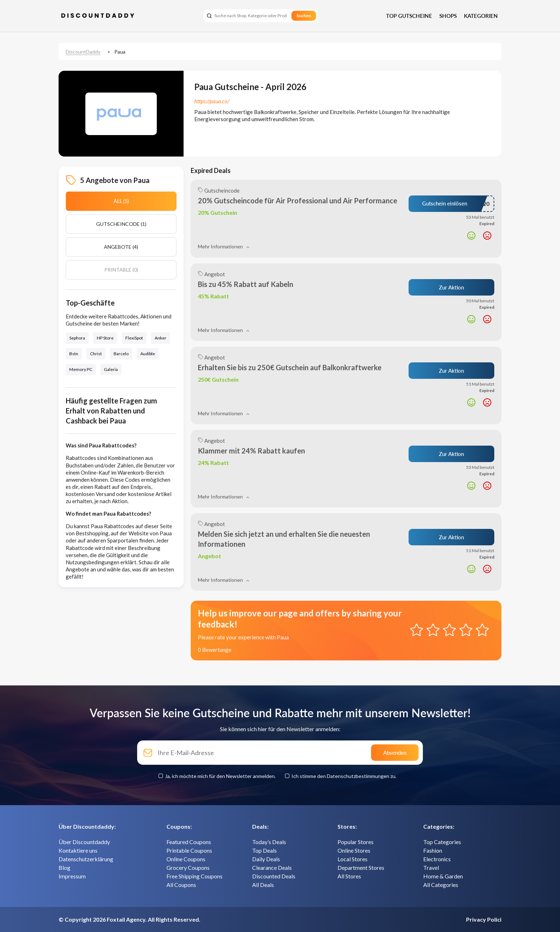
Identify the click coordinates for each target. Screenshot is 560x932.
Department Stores (361, 867)
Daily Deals (266, 859)
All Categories (441, 885)
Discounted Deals (274, 876)
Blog (64, 867)
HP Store (105, 338)
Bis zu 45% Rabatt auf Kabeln (246, 284)
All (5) (121, 201)
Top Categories (442, 842)
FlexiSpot (134, 338)
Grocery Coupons (188, 867)
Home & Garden (443, 876)
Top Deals (264, 850)
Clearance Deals (272, 867)
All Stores (349, 876)
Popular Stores (356, 842)
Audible (148, 354)
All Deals (263, 885)
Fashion (433, 850)
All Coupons (181, 885)
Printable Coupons (189, 850)
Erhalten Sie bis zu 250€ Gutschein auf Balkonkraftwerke (290, 367)
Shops (448, 16)
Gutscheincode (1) (121, 224)
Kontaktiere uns (78, 850)
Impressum (72, 876)
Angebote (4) (121, 247)
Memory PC (81, 369)
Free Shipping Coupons (194, 876)
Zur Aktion (451, 287)
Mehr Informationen (224, 246)
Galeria (111, 369)
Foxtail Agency (126, 919)
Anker (161, 338)
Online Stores (354, 850)
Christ (96, 354)
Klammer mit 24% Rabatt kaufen (251, 451)
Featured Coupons (189, 842)
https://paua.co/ (212, 101)
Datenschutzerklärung (86, 859)
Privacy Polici (484, 919)
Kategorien (481, 16)
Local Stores (352, 859)
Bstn (74, 354)
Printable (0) (121, 270)
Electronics (437, 859)
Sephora (77, 338)
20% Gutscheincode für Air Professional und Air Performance (297, 200)
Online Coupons (186, 859)
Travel (431, 867)
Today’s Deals (269, 842)
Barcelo (121, 354)
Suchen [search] (304, 16)
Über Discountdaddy (84, 842)
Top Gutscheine (409, 16)
